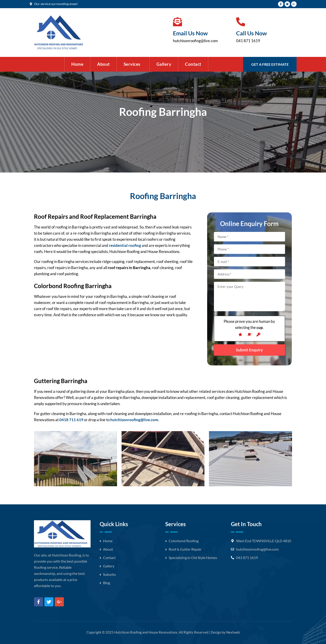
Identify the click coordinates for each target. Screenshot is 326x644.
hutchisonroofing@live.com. (135, 420)
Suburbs (109, 574)
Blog (107, 583)
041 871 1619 (248, 41)
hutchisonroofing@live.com (195, 41)
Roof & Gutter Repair (185, 549)
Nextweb (233, 632)
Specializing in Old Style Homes (193, 558)
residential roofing (125, 245)
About (103, 64)
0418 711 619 (71, 420)
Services (132, 64)
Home (77, 64)
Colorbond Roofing (184, 541)
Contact (193, 64)
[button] (133, 64)
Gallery (164, 64)
